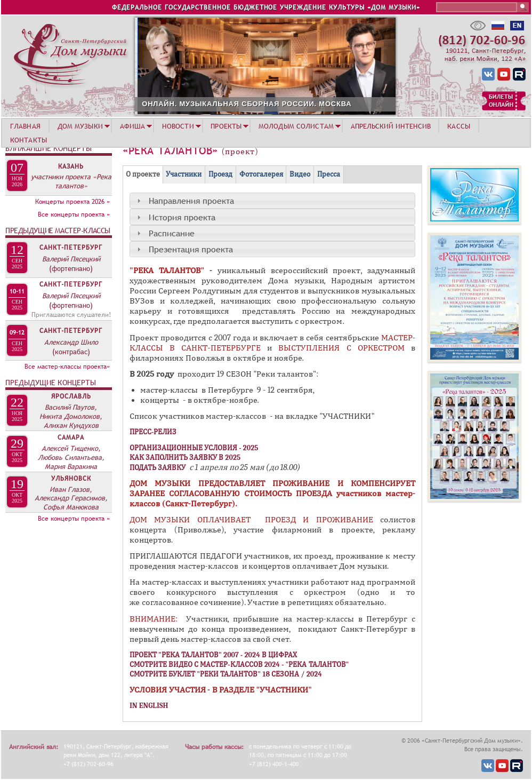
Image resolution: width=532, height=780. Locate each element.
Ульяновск (71, 479)
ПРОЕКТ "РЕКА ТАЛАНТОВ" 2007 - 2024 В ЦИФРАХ (213, 655)
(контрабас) (71, 352)
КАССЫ (459, 126)
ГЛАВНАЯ (25, 126)
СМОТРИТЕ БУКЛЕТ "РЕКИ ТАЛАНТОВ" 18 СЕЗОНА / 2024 (226, 674)
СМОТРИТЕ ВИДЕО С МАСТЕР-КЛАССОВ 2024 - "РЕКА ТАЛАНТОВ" (239, 664)
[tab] (272, 201)
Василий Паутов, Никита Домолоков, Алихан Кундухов (71, 416)
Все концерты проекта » (74, 214)
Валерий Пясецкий (71, 259)
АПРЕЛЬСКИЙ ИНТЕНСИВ (391, 126)
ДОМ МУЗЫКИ (80, 126)
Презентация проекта (191, 249)
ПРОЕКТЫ (226, 126)
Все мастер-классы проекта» (67, 367)
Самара (71, 437)
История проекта (182, 217)
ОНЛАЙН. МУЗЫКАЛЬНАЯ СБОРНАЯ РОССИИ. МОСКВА (340, 104)
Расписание (172, 233)
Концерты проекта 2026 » (72, 202)
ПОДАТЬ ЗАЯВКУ (158, 468)
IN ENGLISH (149, 706)
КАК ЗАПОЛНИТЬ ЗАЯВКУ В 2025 (185, 457)
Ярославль (71, 396)
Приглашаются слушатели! (71, 315)
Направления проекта (191, 201)
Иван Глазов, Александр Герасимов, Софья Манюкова (71, 498)
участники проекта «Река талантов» (71, 181)
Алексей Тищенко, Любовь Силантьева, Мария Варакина (71, 457)
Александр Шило (71, 342)
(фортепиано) (71, 268)
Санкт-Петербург (71, 248)
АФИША (133, 126)
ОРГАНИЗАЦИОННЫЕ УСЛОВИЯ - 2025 (194, 448)
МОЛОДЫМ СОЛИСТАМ (296, 126)
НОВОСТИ (178, 126)
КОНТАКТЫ (29, 140)
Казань (71, 166)
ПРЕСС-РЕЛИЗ (153, 432)
